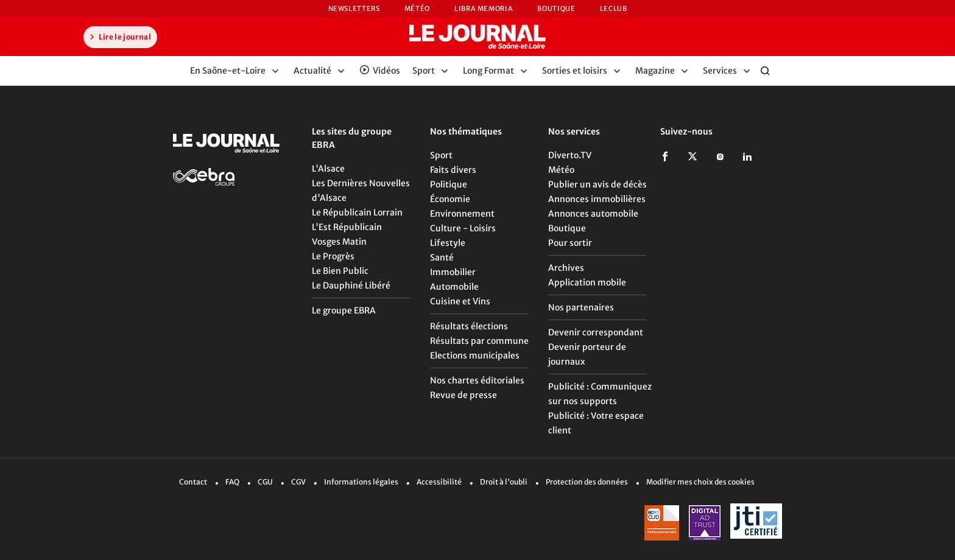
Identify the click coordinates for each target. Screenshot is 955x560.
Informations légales (361, 482)
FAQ (232, 482)
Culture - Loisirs (463, 228)
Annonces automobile (593, 214)
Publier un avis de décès (597, 184)
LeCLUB (614, 9)
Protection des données (587, 482)
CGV (298, 482)
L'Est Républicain (347, 227)
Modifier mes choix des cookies (700, 482)
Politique (449, 184)
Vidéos (386, 71)
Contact (193, 482)
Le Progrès (333, 256)
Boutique (556, 9)
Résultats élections (469, 326)
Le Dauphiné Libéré (351, 285)
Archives (566, 268)
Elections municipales (475, 355)
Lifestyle (448, 243)
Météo (417, 9)
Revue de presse (463, 395)
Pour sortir (570, 243)
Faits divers (453, 170)
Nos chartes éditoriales (477, 380)
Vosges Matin (339, 242)
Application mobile (587, 282)
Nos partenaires (581, 307)
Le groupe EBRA (344, 310)
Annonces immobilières (597, 199)
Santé (442, 257)
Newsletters (354, 9)
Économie (450, 199)
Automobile (454, 287)
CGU (265, 482)
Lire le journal (119, 37)
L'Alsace (328, 169)
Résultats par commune (479, 341)
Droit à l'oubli (504, 482)
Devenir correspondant (596, 332)
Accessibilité (439, 482)
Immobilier (453, 272)
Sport (441, 155)
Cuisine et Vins (460, 301)
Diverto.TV (570, 155)
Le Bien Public (340, 271)
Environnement (462, 214)
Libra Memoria (484, 9)
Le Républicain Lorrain (357, 212)
